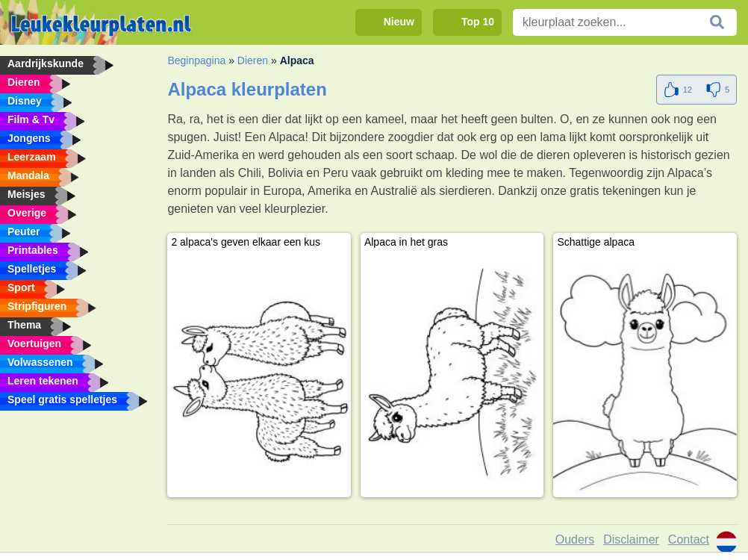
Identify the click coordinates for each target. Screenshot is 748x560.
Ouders (575, 539)
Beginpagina (196, 60)
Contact (689, 539)
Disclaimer (631, 539)
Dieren (253, 60)
